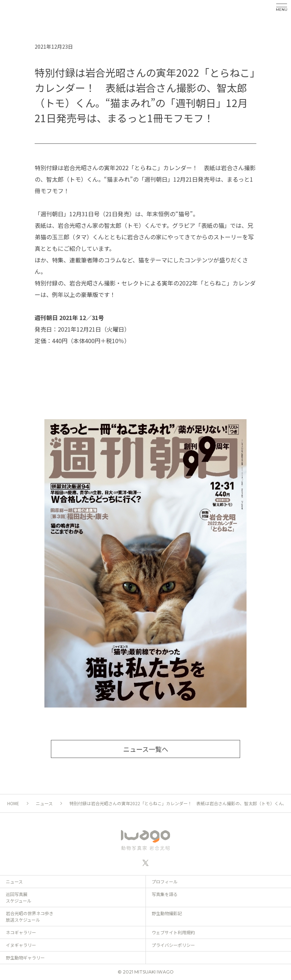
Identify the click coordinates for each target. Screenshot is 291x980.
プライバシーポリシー (173, 945)
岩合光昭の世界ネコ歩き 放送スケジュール (30, 916)
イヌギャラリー (21, 945)
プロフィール (165, 881)
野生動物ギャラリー (25, 957)
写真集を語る (165, 894)
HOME (13, 803)
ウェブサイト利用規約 (173, 932)
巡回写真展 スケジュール (19, 897)
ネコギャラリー (21, 932)
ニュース (44, 803)
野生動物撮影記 (167, 913)
